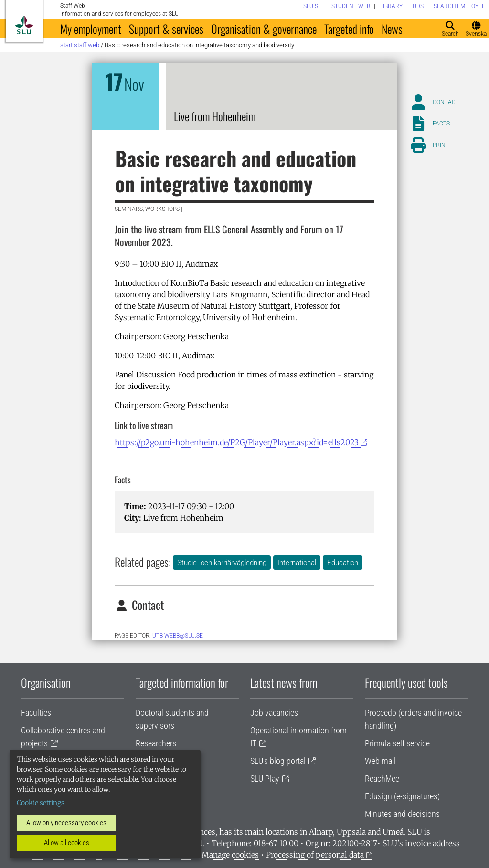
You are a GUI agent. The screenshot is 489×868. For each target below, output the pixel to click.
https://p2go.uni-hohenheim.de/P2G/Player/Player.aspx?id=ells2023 (237, 442)
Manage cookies (230, 855)
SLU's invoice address (421, 843)
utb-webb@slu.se (178, 636)
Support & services (166, 29)
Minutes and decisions (402, 814)
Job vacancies (274, 713)
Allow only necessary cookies (66, 823)
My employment (91, 29)
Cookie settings (41, 803)
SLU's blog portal (278, 761)
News (392, 29)
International (297, 563)
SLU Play (265, 779)
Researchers (156, 743)
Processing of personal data (315, 855)
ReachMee (382, 779)
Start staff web (80, 45)
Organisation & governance (264, 29)
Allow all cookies (67, 843)
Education (343, 563)
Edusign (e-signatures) (402, 796)
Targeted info (349, 29)
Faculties (36, 713)
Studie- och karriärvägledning (222, 563)
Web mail (380, 761)
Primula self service (397, 743)
